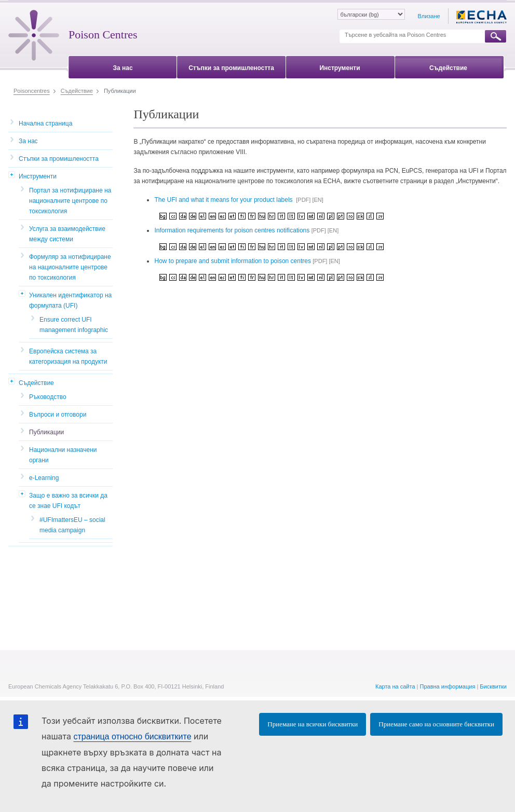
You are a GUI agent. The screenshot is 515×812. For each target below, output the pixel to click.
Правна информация (448, 686)
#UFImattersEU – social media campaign (72, 525)
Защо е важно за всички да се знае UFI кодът (68, 501)
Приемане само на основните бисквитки (436, 724)
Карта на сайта (395, 686)
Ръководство (48, 397)
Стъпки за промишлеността (59, 159)
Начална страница (45, 123)
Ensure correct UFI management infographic (74, 325)
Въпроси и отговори (58, 415)
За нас (28, 141)
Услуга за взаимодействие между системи (67, 234)
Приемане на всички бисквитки (313, 724)
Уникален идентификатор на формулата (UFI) (70, 300)
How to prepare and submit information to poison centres (233, 261)
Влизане (429, 16)
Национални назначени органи (63, 455)
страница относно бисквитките (132, 737)
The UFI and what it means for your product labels (224, 200)
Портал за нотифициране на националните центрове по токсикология (70, 201)
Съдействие (36, 383)
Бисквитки (493, 686)
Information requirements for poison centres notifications (233, 230)
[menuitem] (123, 66)
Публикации (46, 432)
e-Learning (44, 478)
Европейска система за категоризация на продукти (68, 356)
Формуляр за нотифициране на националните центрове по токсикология (70, 267)
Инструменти (38, 176)
